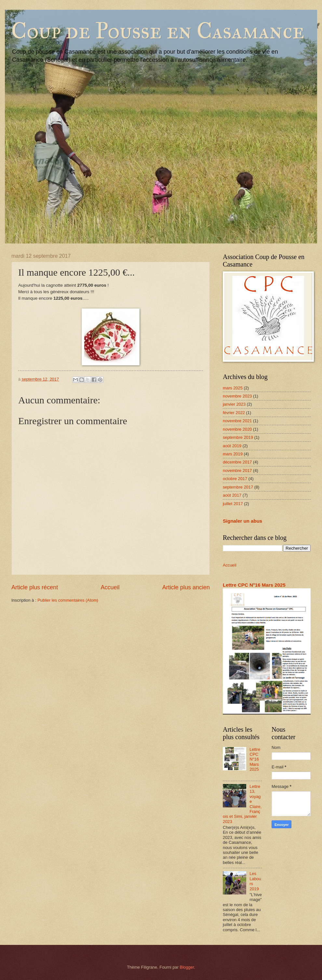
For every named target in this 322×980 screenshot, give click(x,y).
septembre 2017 (238, 487)
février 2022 (234, 413)
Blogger (187, 967)
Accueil (110, 587)
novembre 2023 (237, 396)
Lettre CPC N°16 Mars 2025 (254, 585)
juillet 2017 (233, 504)
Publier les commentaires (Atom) (68, 600)
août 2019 (232, 446)
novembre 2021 (237, 421)
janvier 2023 (234, 404)
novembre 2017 (237, 470)
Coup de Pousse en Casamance (158, 31)
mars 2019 (233, 454)
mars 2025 (233, 388)
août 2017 (232, 495)
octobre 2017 (235, 479)
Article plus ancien (186, 587)
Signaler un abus (242, 521)
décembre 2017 (237, 462)
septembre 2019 (238, 437)
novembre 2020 (237, 429)
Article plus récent (35, 587)
